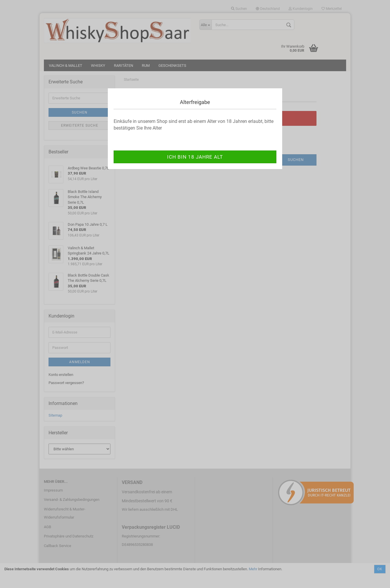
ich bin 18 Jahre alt (195, 157)
